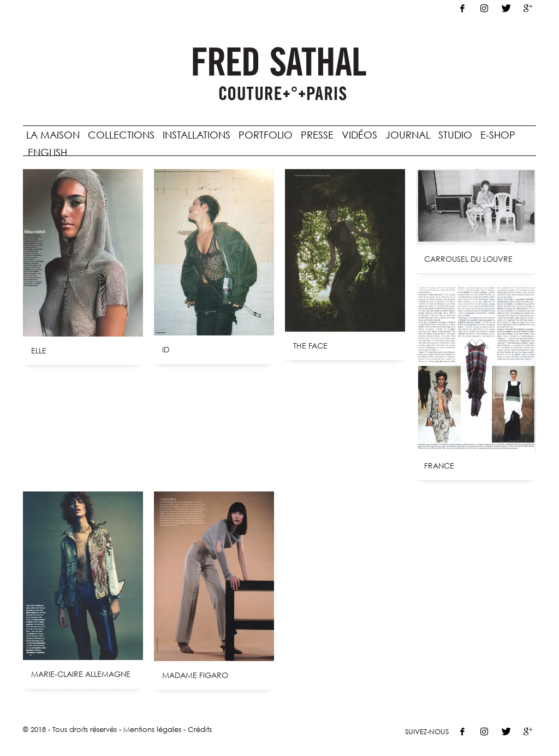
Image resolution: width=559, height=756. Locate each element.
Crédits (200, 729)
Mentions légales (152, 729)
